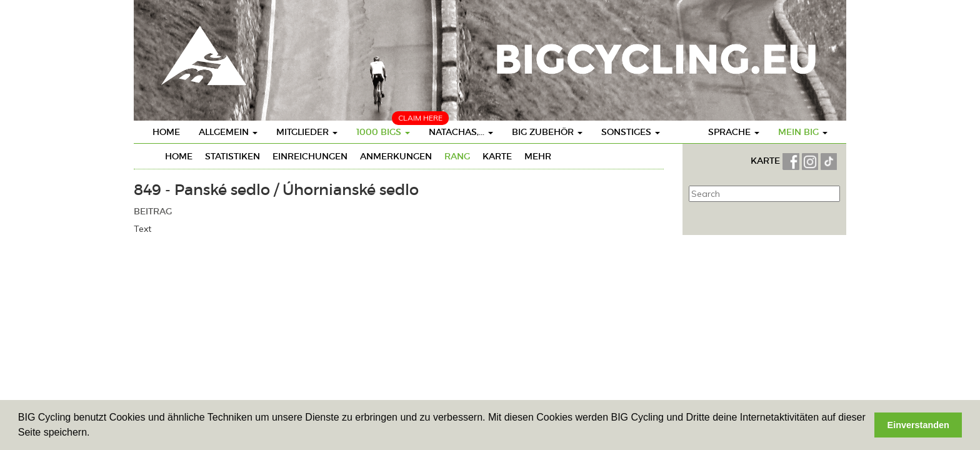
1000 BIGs (383, 132)
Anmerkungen (396, 156)
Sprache (734, 132)
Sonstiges (631, 132)
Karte (497, 156)
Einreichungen (310, 156)
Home (166, 132)
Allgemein (228, 132)
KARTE (767, 161)
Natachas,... (461, 132)
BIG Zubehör (547, 132)
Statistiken (232, 156)
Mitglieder (307, 132)
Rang (457, 156)
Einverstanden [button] (918, 425)
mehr (538, 156)
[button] (94, 434)
